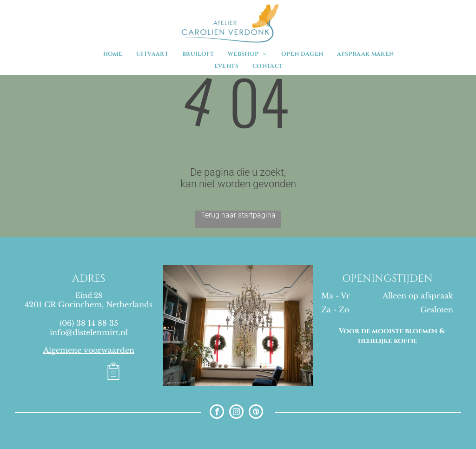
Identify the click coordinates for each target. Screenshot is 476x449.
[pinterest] (256, 413)
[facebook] (217, 413)
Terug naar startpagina (238, 215)
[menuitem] (113, 54)
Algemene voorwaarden (89, 350)
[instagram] (236, 413)
